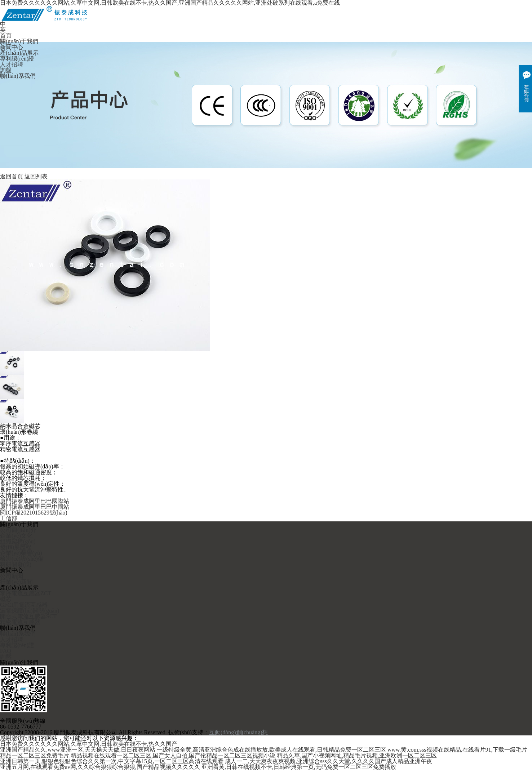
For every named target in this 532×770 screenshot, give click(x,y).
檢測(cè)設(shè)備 (22, 559)
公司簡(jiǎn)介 (18, 530)
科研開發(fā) (16, 565)
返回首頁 (12, 177)
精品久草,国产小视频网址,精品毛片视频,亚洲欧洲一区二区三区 (357, 756)
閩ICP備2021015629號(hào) (34, 513)
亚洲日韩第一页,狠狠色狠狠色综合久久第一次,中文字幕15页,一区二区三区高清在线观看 (112, 761)
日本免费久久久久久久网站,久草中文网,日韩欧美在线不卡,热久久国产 (89, 744)
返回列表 (36, 177)
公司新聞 (12, 576)
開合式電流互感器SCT (28, 617)
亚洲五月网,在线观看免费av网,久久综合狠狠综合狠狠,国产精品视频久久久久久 (100, 767)
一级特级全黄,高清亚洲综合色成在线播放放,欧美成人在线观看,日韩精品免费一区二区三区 (271, 750)
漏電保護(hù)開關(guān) (30, 611)
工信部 (9, 518)
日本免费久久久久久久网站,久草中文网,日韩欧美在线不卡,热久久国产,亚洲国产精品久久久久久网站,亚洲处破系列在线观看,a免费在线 (170, 3)
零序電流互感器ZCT (26, 593)
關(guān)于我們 (19, 41)
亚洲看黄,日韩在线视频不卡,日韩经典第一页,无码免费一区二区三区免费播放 (299, 767)
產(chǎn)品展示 (19, 53)
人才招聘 (12, 64)
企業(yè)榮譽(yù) (21, 553)
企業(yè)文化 (16, 536)
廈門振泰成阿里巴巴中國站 (35, 507)
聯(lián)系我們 (18, 76)
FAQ (6, 651)
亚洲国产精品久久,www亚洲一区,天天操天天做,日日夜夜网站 (78, 750)
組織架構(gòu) (18, 542)
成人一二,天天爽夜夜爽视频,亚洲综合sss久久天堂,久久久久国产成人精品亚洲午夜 (329, 761)
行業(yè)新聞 (16, 582)
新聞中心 (12, 47)
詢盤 (6, 70)
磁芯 (6, 599)
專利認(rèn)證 (17, 59)
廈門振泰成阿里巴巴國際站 (35, 501)
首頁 (6, 36)
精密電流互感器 (20, 622)
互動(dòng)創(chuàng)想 (239, 733)
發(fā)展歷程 (16, 547)
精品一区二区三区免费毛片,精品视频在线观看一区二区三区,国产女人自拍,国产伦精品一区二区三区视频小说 (138, 756)
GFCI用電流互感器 (24, 605)
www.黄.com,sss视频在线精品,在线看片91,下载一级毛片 (457, 750)
